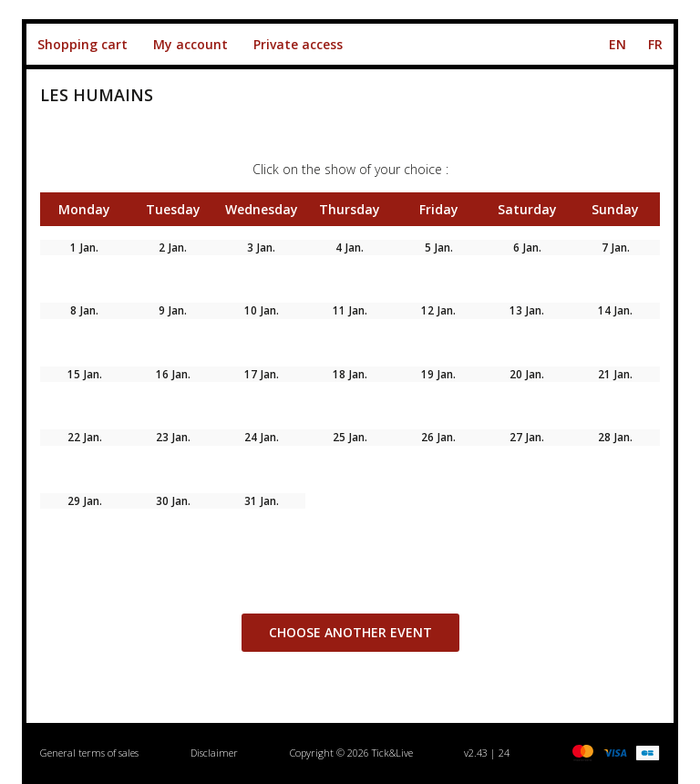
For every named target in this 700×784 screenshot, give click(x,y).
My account (190, 44)
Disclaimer (214, 753)
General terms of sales (89, 753)
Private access (298, 44)
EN (618, 44)
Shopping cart (82, 44)
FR (655, 44)
